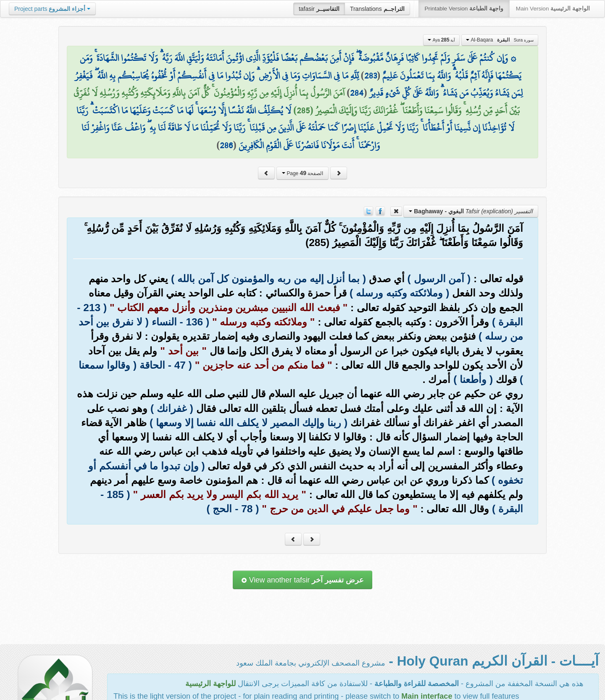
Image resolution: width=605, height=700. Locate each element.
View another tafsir (302, 580)
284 (357, 93)
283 (371, 76)
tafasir (319, 9)
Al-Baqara (500, 40)
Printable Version (464, 9)
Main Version (553, 9)
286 (226, 145)
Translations (377, 9)
